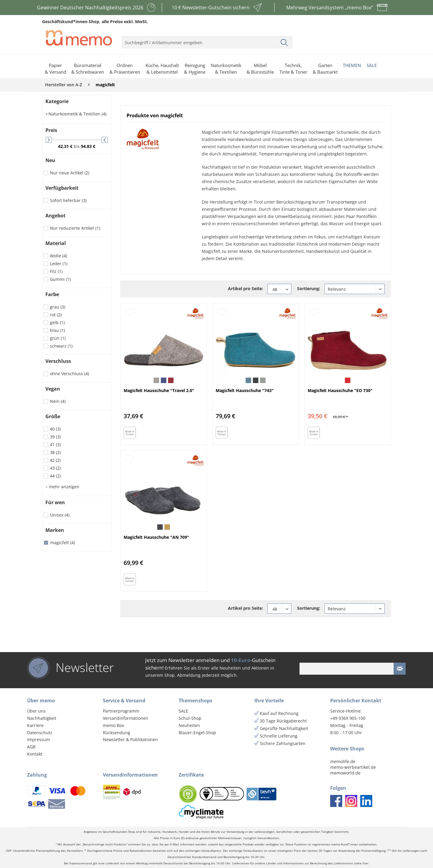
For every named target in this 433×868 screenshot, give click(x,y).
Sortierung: (309, 288)
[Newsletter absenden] (400, 669)
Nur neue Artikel (70, 173)
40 (55, 429)
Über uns (36, 711)
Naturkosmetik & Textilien (76, 114)
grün (58, 338)
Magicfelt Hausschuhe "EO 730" (340, 390)
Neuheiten (189, 725)
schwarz (61, 346)
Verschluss (58, 361)
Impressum (38, 739)
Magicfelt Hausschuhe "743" (245, 390)
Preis (51, 130)
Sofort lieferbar (68, 200)
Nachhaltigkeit (42, 718)
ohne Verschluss (69, 374)
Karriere (35, 725)
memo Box (113, 725)
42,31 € (66, 146)
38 (55, 452)
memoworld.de (345, 773)
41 (55, 445)
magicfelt (63, 543)
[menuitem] (207, 40)
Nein (58, 401)
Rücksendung (117, 733)
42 (55, 460)
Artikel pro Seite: (246, 288)
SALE (183, 711)
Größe (53, 416)
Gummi (60, 279)
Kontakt (35, 754)
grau (58, 307)
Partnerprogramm (121, 711)
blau (57, 330)
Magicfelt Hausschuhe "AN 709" (156, 537)
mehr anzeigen (62, 487)
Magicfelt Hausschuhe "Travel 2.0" (159, 390)
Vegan (53, 389)
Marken (55, 530)
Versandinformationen (126, 718)
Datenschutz (40, 733)
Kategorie (57, 101)
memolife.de (343, 761)
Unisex (60, 515)
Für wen (55, 502)
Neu (50, 160)
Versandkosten (268, 838)
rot (56, 315)
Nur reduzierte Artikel (75, 228)
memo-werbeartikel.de (353, 767)
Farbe (52, 294)
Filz (56, 271)
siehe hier (361, 863)
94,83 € (88, 146)
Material (56, 243)
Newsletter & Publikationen (130, 739)
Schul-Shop (190, 718)
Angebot (55, 216)
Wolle (58, 256)
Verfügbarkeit (62, 188)
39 (55, 437)
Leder (59, 264)
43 (55, 468)
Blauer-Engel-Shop (197, 733)
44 (55, 476)
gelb (57, 322)
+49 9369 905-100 (348, 718)
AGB (31, 747)
